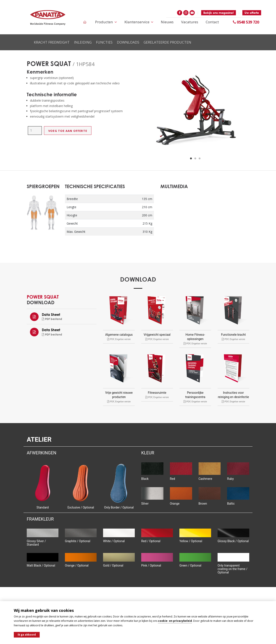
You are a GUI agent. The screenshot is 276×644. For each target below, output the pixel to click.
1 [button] (191, 159)
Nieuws (167, 22)
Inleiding (83, 42)
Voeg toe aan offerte (68, 131)
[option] (195, 112)
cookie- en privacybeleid (175, 620)
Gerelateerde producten (167, 42)
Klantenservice (139, 22)
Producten (107, 22)
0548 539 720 (246, 22)
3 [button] (200, 159)
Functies (104, 42)
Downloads (128, 42)
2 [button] (195, 159)
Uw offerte (252, 13)
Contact (212, 22)
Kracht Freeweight (52, 42)
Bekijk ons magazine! (219, 13)
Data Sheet (51, 314)
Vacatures (190, 22)
